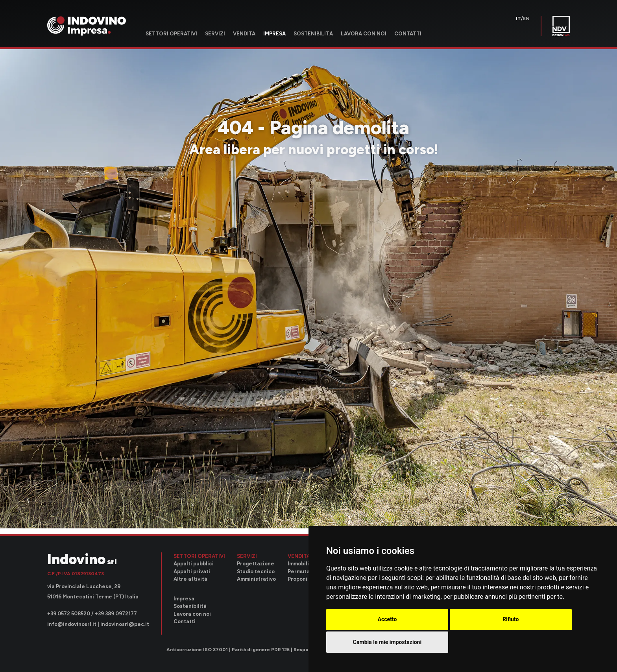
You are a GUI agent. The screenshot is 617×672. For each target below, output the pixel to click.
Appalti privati (192, 571)
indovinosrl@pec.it (125, 624)
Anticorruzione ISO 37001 (197, 650)
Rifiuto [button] (511, 619)
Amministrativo (256, 579)
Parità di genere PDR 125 (261, 650)
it (518, 18)
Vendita (244, 34)
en (526, 18)
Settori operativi (171, 34)
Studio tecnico (256, 571)
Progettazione (256, 564)
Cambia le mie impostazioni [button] (387, 642)
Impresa (274, 34)
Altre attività (190, 579)
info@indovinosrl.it (72, 624)
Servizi (215, 34)
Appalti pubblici (194, 564)
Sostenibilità (313, 34)
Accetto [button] (387, 619)
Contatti (408, 34)
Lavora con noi (364, 34)
